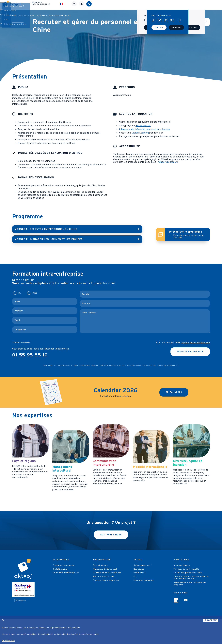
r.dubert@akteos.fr (168, 162)
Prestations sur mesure (64, 590)
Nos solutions (79, 5)
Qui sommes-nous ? (143, 590)
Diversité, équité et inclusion (106, 605)
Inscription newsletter (144, 605)
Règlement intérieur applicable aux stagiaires (190, 609)
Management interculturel (105, 594)
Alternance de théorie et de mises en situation (144, 129)
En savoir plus (8, 641)
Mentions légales (182, 590)
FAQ (135, 602)
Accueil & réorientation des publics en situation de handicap (191, 603)
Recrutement (139, 598)
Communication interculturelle (107, 598)
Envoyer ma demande (188, 352)
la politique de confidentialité (195, 342)
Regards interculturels (159, 5)
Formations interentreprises (66, 598)
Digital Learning (140, 133)
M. (19, 293)
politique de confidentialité (130, 365)
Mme (35, 293)
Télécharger (174, 392)
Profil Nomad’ (143, 125)
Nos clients (139, 594)
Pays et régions (38, 16)
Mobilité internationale (103, 602)
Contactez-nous (111, 559)
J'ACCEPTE (211, 620)
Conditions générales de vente (188, 598)
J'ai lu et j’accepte (186, 342)
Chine (68, 16)
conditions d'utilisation (157, 365)
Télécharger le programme (187, 234)
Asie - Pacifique (55, 16)
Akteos (130, 5)
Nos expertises (107, 5)
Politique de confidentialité (186, 594)
